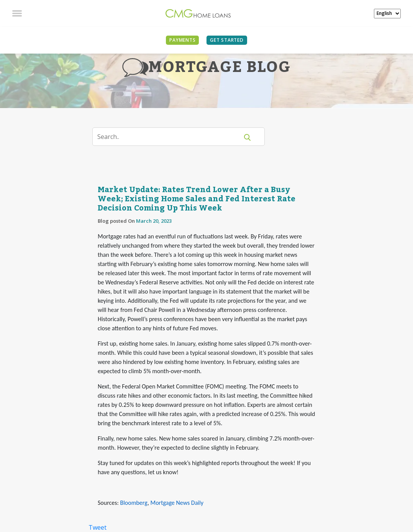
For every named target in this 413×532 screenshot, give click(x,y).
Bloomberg (134, 503)
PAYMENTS (182, 40)
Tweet (98, 527)
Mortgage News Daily (177, 503)
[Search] (170, 137)
